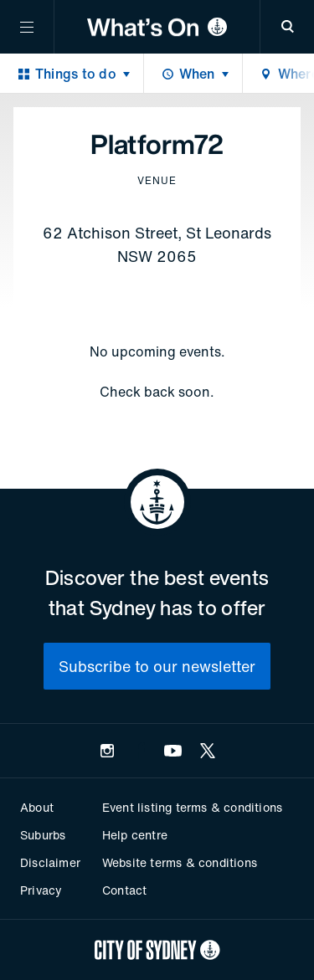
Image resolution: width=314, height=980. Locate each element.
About (37, 807)
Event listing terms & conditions (192, 807)
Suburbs (43, 835)
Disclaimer (50, 862)
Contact (124, 890)
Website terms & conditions (180, 862)
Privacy (41, 890)
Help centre (135, 835)
